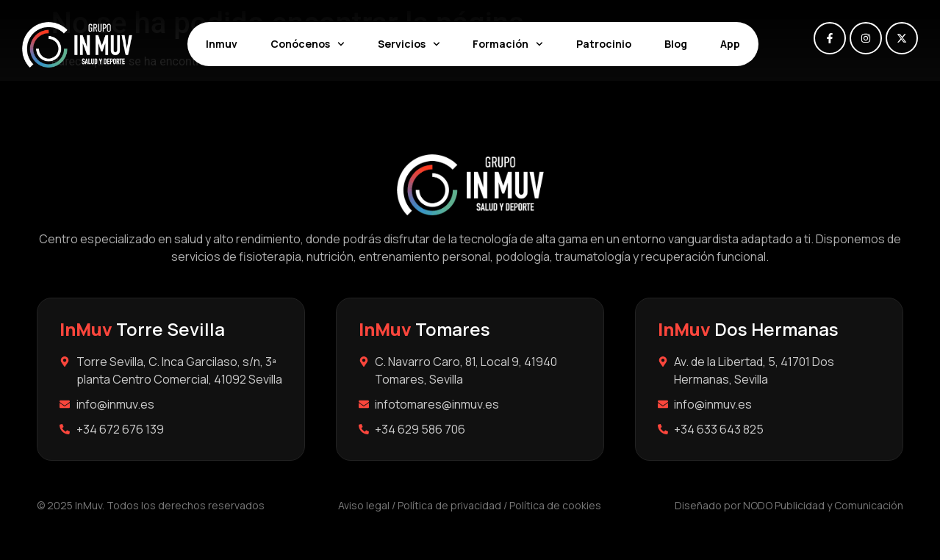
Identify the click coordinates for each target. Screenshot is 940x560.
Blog (676, 44)
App (730, 44)
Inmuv (222, 44)
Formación (508, 44)
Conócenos (308, 44)
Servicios (409, 44)
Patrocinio (604, 44)
